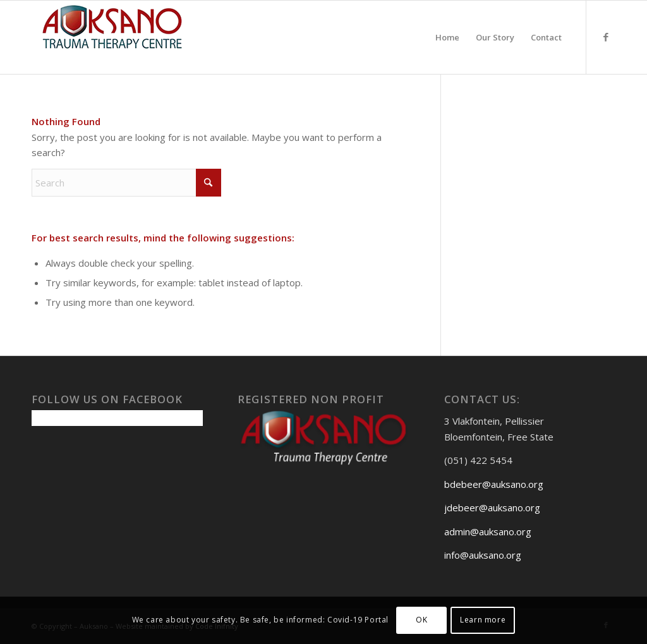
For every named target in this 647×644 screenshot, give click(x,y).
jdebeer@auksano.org (492, 507)
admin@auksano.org (488, 532)
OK (421, 620)
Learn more (483, 620)
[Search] (126, 183)
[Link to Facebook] (606, 37)
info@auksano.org (483, 555)
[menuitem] (447, 37)
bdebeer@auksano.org (494, 484)
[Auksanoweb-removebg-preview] (112, 37)
